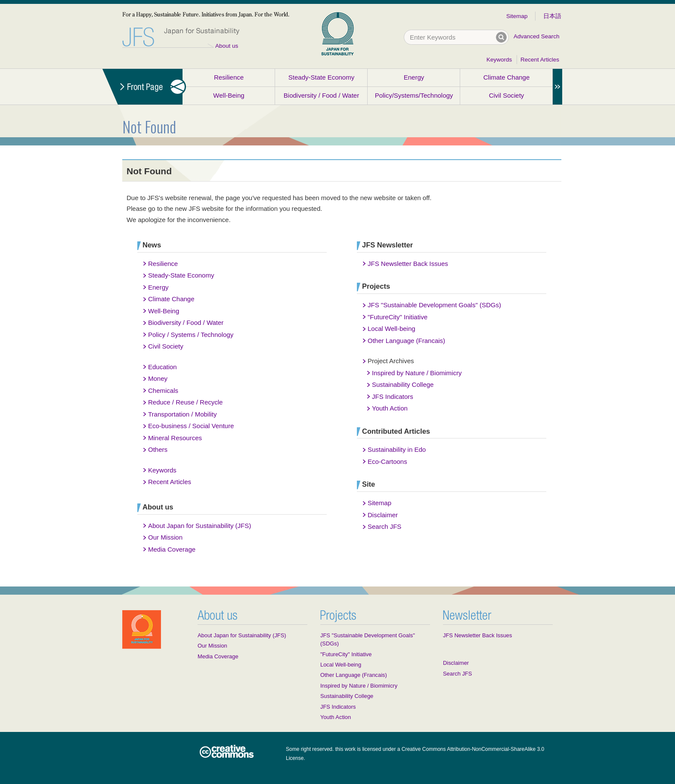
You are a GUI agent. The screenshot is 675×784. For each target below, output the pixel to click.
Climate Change (507, 77)
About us (227, 46)
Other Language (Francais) (406, 341)
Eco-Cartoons (387, 461)
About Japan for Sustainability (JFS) (200, 526)
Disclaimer (383, 515)
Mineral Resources (175, 438)
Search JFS (384, 526)
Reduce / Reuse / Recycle (185, 402)
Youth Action (390, 408)
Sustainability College (403, 384)
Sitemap (517, 16)
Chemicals (163, 390)
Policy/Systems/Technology (414, 95)
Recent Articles (540, 60)
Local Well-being (392, 329)
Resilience (229, 77)
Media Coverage (172, 549)
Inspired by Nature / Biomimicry (417, 373)
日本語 (552, 16)
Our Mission (165, 537)
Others (158, 449)
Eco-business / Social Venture (191, 426)
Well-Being (229, 95)
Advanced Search (537, 36)
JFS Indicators (393, 397)
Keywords (499, 60)
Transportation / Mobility (183, 414)
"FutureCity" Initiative (398, 317)
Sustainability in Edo (397, 449)
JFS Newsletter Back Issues (408, 264)
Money (158, 378)
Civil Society (507, 95)
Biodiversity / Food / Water (321, 95)
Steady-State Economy (321, 77)
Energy (414, 77)
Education (163, 367)
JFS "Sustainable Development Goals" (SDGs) (434, 305)
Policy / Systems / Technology (191, 335)
